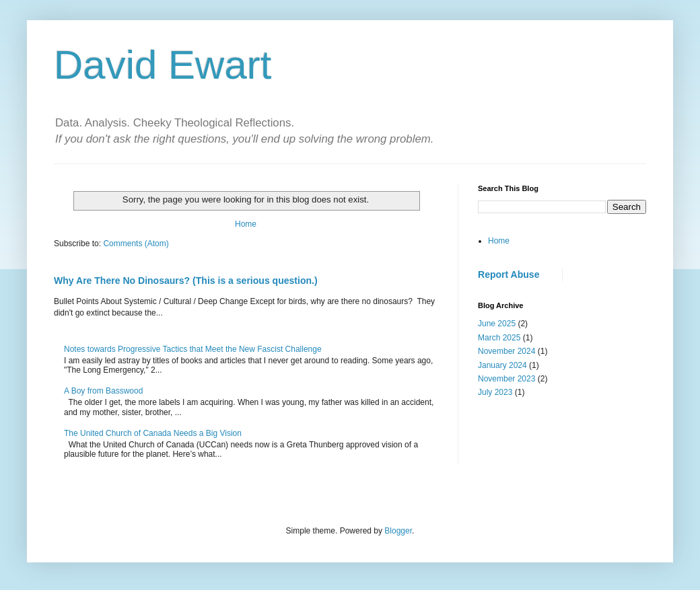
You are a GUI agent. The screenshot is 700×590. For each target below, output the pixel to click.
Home (246, 224)
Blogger (398, 531)
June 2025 (497, 324)
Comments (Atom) (136, 244)
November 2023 (506, 379)
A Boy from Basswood (103, 391)
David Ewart (163, 65)
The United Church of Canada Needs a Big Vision (153, 433)
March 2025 (499, 338)
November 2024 (506, 351)
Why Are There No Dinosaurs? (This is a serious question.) (186, 281)
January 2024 (502, 365)
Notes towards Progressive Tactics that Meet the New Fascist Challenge (193, 349)
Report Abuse (509, 274)
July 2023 (495, 392)
